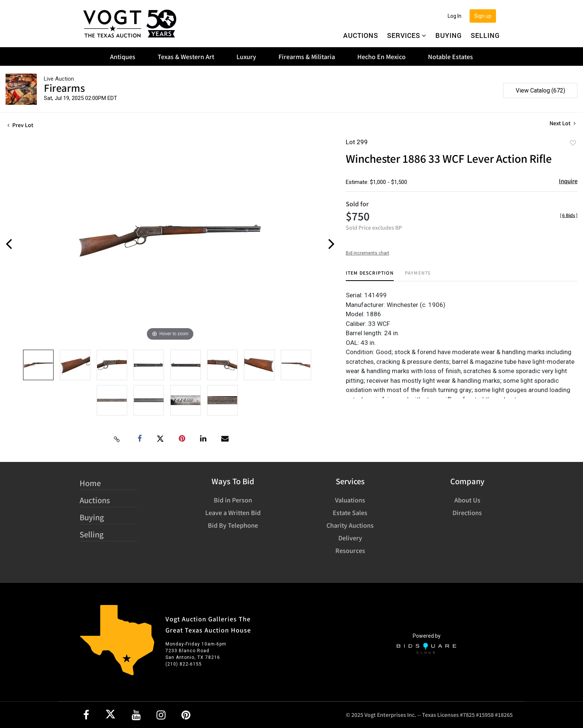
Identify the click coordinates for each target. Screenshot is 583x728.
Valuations (350, 500)
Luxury (246, 56)
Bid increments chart (368, 253)
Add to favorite (573, 143)
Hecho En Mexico (381, 56)
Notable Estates (450, 56)
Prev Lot (20, 125)
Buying (449, 35)
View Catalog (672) (540, 90)
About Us (467, 500)
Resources (350, 550)
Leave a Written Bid (233, 512)
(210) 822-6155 (184, 664)
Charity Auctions (350, 525)
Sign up (483, 16)
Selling (485, 35)
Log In (455, 16)
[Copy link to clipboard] (117, 439)
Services (407, 35)
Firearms (64, 88)
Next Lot (563, 123)
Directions (467, 512)
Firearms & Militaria (307, 56)
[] (569, 215)
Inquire (568, 181)
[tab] (370, 276)
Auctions (361, 35)
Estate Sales (350, 512)
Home (90, 483)
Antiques (123, 56)
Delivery (350, 538)
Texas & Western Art (186, 56)
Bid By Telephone (233, 525)
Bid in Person (233, 500)
